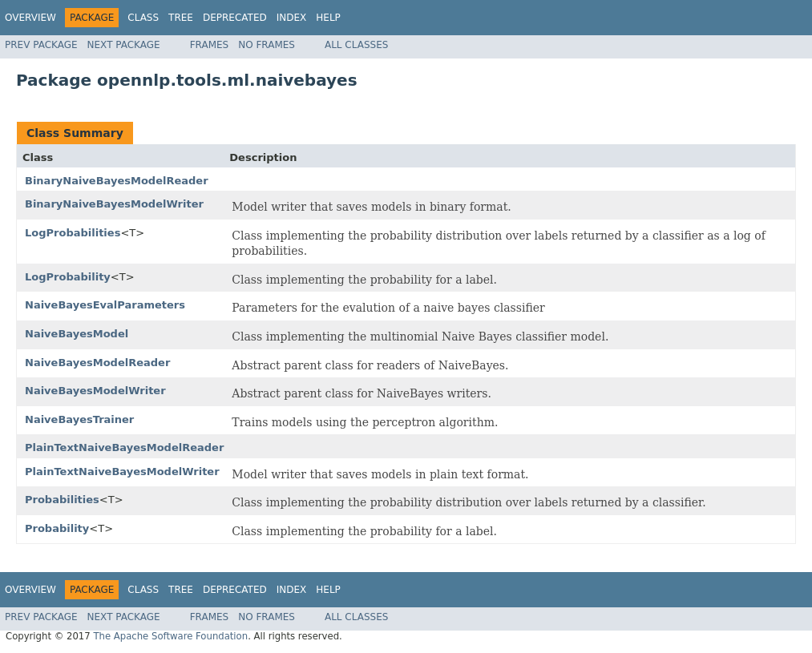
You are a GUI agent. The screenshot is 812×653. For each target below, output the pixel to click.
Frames (210, 45)
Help (328, 18)
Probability (57, 528)
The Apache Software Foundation (170, 636)
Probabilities (62, 500)
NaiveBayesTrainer (79, 419)
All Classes (356, 45)
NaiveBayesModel (77, 334)
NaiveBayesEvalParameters (105, 305)
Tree (181, 18)
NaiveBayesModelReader (97, 363)
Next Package (124, 45)
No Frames (267, 45)
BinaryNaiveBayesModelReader (117, 181)
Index (292, 18)
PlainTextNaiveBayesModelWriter (122, 472)
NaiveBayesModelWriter (95, 391)
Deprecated (235, 18)
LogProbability (68, 277)
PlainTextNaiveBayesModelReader (124, 447)
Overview (30, 18)
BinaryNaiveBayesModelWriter (114, 204)
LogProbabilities (73, 233)
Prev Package (41, 45)
